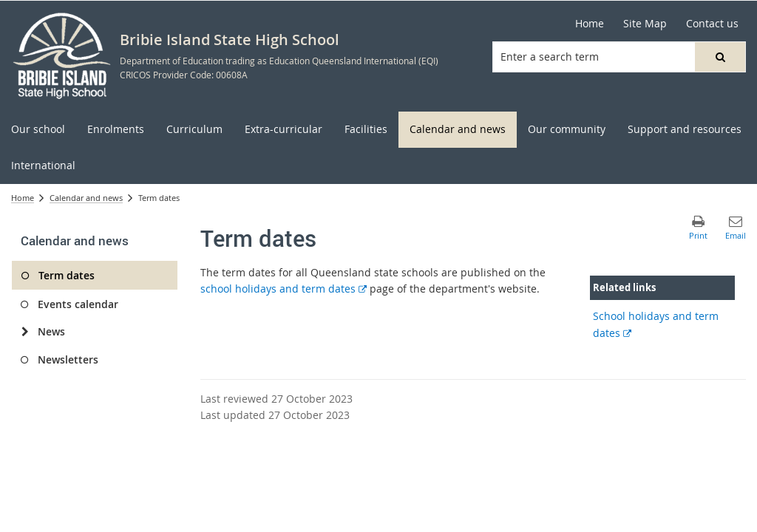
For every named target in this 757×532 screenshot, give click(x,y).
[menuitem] (38, 130)
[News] (25, 332)
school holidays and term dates (284, 289)
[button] (720, 57)
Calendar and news (86, 198)
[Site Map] (645, 24)
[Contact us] (712, 24)
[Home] (590, 24)
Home (23, 198)
